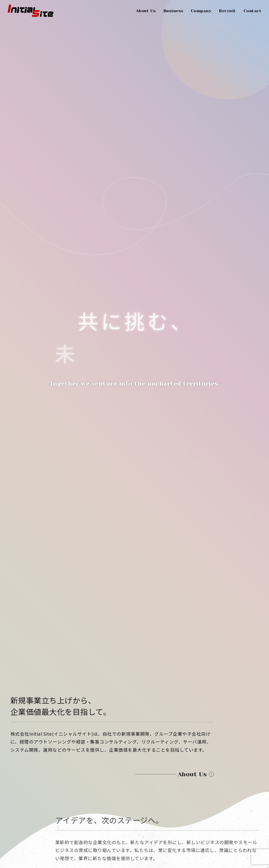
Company (201, 11)
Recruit (227, 11)
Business (173, 11)
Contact (253, 11)
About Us (146, 11)
